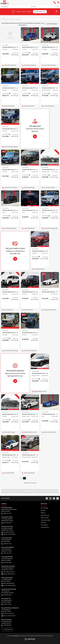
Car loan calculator (46, 520)
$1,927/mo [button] (44, 380)
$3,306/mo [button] (14, 54)
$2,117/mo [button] (44, 258)
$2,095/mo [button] (14, 299)
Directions (43, 523)
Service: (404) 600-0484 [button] (8, 585)
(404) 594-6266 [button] (6, 562)
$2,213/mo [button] (34, 176)
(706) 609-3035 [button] (6, 625)
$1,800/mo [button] (34, 462)
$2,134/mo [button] (54, 217)
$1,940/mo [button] (54, 299)
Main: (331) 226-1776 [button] (8, 614)
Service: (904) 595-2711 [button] (8, 574)
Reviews (43, 510)
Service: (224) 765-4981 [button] (8, 534)
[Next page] (39, 478)
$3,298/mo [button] (34, 54)
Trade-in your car (45, 515)
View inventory (45, 508)
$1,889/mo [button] (34, 421)
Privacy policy (44, 525)
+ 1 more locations (7, 629)
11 (35, 478)
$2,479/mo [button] (14, 176)
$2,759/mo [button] (54, 54)
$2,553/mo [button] (14, 136)
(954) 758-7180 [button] (6, 553)
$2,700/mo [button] (34, 95)
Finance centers (45, 518)
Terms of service (45, 527)
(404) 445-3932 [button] (6, 595)
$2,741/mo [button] (14, 95)
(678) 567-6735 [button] (6, 544)
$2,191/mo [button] (14, 217)
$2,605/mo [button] (54, 95)
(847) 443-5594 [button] (6, 523)
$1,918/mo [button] (14, 421)
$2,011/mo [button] (34, 299)
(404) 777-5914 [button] (6, 604)
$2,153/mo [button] (34, 217)
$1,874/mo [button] (54, 421)
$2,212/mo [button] (54, 176)
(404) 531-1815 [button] (6, 513)
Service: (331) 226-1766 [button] (8, 616)
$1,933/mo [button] (14, 339)
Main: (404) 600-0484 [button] (8, 583)
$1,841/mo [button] (14, 462)
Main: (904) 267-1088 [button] (8, 572)
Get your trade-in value (40, 12)
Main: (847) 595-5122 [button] (8, 532)
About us (43, 513)
